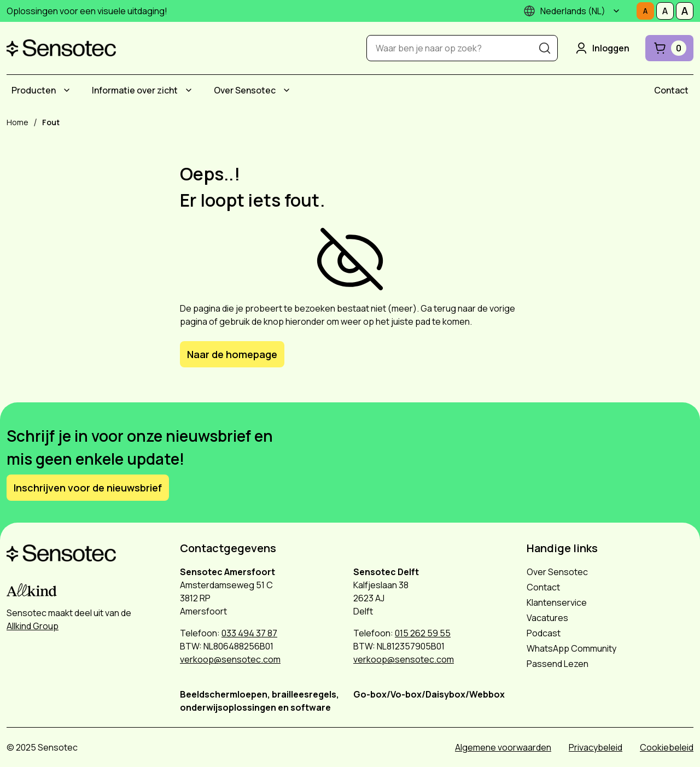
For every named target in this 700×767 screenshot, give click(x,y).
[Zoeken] (545, 48)
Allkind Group (33, 626)
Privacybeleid (596, 747)
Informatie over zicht (135, 90)
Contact (671, 90)
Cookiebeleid (667, 747)
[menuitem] (42, 90)
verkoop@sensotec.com (230, 659)
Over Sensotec (245, 90)
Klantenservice (557, 602)
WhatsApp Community (571, 648)
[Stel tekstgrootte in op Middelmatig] (665, 11)
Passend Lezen (558, 664)
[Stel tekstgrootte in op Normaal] (645, 11)
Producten (34, 90)
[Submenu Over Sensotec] (287, 90)
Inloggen (602, 48)
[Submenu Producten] (67, 90)
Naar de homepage (232, 354)
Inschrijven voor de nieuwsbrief (88, 488)
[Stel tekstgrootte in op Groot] (685, 11)
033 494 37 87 (249, 633)
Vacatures (547, 618)
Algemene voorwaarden (503, 747)
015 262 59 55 (423, 633)
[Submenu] (616, 11)
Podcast (544, 633)
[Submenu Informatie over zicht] (189, 90)
